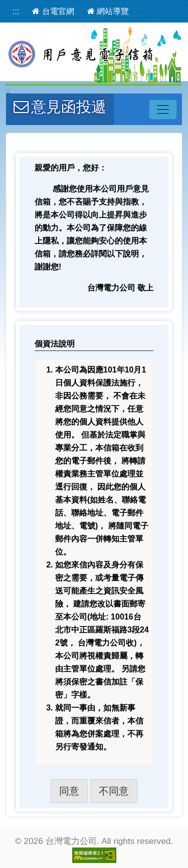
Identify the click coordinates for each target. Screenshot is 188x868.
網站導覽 (108, 11)
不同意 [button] (114, 791)
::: (16, 11)
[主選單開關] (163, 109)
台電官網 (53, 11)
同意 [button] (69, 791)
